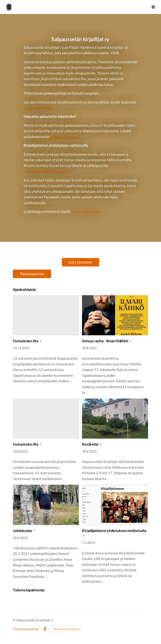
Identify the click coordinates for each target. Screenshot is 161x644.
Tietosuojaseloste (26, 629)
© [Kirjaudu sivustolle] (15, 620)
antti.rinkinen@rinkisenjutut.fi (48, 171)
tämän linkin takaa (38, 108)
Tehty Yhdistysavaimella (66, 629)
